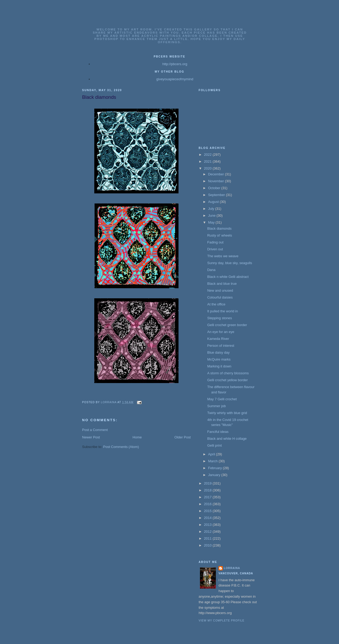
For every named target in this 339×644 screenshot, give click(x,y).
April (212, 454)
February (216, 468)
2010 (208, 545)
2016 (208, 504)
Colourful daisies (220, 297)
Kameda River (218, 339)
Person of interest (221, 346)
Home (137, 437)
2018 (208, 490)
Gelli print (214, 445)
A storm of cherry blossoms (228, 373)
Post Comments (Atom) (121, 447)
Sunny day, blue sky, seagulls (229, 263)
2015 (208, 511)
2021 (208, 161)
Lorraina (232, 568)
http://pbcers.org (175, 64)
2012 (208, 532)
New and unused (220, 290)
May (212, 222)
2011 (208, 538)
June (212, 216)
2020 (208, 168)
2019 (208, 483)
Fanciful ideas (218, 432)
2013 (208, 525)
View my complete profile (222, 621)
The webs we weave (223, 256)
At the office (216, 304)
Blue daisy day (218, 352)
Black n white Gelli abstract (228, 277)
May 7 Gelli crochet (222, 399)
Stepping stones (219, 318)
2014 (208, 518)
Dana (211, 270)
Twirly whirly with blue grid (227, 413)
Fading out (215, 242)
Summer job (216, 406)
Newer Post (91, 437)
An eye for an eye (221, 332)
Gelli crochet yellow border (227, 380)
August (214, 202)
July (212, 209)
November (217, 181)
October (215, 188)
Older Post (183, 437)
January (215, 475)
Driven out (215, 249)
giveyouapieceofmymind (175, 79)
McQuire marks (219, 359)
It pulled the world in (222, 311)
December (217, 174)
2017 (208, 497)
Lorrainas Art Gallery (170, 22)
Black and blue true (222, 284)
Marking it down (219, 366)
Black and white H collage (227, 439)
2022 (208, 155)
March (213, 461)
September (217, 195)
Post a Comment (95, 430)
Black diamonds (219, 228)
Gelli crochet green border (227, 325)
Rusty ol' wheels (220, 235)
